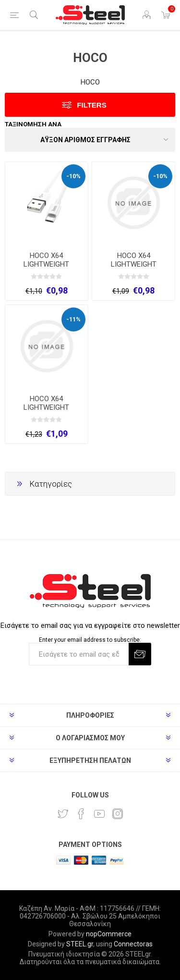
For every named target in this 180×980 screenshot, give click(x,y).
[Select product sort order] (90, 140)
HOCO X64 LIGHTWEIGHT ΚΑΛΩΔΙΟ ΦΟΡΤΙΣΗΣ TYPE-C (46, 412)
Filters (91, 105)
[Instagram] (118, 814)
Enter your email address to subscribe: (90, 639)
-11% (73, 319)
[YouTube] (99, 814)
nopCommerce (109, 934)
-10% (73, 176)
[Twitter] (63, 814)
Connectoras (133, 944)
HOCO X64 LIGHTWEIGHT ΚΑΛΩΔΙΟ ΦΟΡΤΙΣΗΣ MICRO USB (46, 269)
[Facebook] (81, 814)
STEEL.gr (80, 944)
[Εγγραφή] (79, 654)
